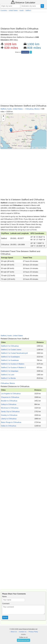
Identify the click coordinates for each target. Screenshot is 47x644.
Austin (9, 109)
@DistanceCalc (23, 640)
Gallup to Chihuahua (9, 404)
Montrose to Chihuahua (10, 408)
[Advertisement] (23, 19)
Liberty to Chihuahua (9, 419)
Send (5, 617)
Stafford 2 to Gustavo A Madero (13, 364)
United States (18, 109)
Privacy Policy (33, 632)
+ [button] (3, 116)
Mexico (37, 109)
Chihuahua (29, 109)
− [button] (3, 119)
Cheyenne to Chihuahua (10, 397)
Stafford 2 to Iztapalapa (10, 371)
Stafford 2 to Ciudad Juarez (11, 350)
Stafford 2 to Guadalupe (10, 360)
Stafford (3, 109)
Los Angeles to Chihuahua (11, 394)
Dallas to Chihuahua (9, 426)
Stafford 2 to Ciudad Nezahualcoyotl (14, 353)
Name (4, 597)
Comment (6, 604)
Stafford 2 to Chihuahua (10, 346)
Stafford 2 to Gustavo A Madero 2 (13, 368)
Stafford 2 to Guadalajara (10, 357)
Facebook (25, 52)
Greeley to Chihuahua (9, 415)
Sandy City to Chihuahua (10, 412)
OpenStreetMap (42, 148)
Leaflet (34, 148)
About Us (14, 632)
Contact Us (23, 632)
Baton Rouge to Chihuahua (11, 422)
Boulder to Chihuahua (9, 401)
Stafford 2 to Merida (8, 378)
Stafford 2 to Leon (8, 375)
